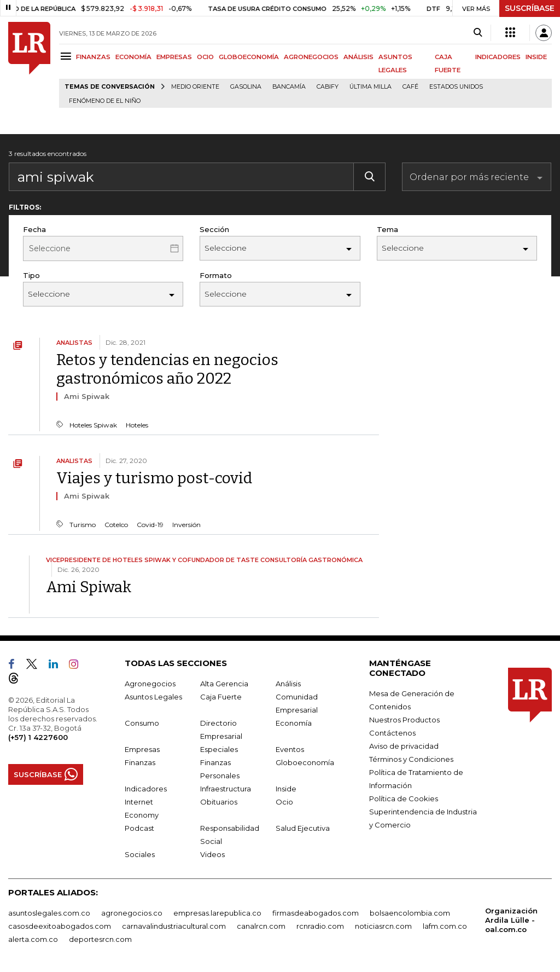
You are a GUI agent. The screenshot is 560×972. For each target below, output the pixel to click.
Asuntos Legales (153, 697)
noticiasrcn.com (383, 926)
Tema (387, 229)
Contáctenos (392, 733)
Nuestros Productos (404, 720)
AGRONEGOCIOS (311, 57)
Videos (212, 854)
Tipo (31, 275)
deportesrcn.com (100, 939)
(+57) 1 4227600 (38, 737)
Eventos (290, 749)
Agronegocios (150, 684)
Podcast (139, 828)
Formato (216, 275)
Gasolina (246, 87)
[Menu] (68, 56)
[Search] (478, 33)
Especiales (219, 749)
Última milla (371, 87)
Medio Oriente (195, 87)
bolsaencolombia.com (410, 913)
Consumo (142, 723)
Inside (286, 789)
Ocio (284, 802)
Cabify (328, 87)
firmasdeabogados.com (316, 913)
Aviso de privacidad (404, 746)
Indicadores (146, 789)
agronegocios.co (132, 913)
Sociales (140, 854)
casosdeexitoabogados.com (60, 926)
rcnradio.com (320, 926)
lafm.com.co (445, 926)
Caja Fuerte (221, 697)
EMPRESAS (174, 57)
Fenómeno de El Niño (105, 101)
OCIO (205, 57)
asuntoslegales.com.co (49, 913)
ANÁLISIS (358, 57)
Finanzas (140, 762)
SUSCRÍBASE (530, 8)
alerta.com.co (33, 939)
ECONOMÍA (133, 57)
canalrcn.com (261, 926)
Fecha (34, 229)
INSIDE (536, 57)
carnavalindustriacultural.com (174, 926)
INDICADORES (498, 57)
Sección (214, 229)
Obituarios (219, 802)
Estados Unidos (456, 87)
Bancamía (289, 87)
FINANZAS (93, 57)
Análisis (288, 684)
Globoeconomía (305, 762)
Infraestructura (226, 789)
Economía (294, 723)
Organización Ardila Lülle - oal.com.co (511, 920)
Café (410, 87)
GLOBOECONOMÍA (249, 57)
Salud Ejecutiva (303, 828)
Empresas (142, 749)
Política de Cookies (404, 799)
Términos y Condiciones (411, 759)
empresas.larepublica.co (217, 913)
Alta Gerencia (224, 684)
